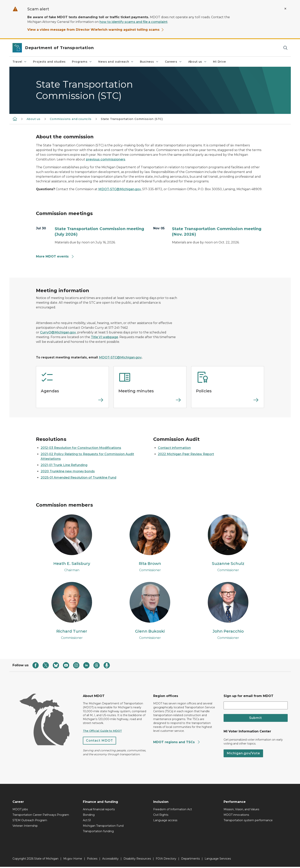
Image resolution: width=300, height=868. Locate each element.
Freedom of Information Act (173, 810)
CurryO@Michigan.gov (58, 332)
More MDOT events (55, 256)
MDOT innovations (236, 816)
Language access (165, 821)
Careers (173, 62)
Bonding (89, 816)
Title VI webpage (104, 337)
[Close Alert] (285, 9)
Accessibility (110, 860)
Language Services (218, 860)
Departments (190, 860)
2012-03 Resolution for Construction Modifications (81, 448)
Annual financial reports (99, 810)
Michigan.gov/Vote (243, 754)
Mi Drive (219, 62)
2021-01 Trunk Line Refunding (64, 465)
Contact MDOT (99, 741)
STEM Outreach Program (30, 821)
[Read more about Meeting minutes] (150, 402)
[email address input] (256, 706)
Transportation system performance (248, 821)
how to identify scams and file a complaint (133, 22)
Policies (92, 860)
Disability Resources (137, 860)
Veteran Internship (25, 827)
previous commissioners (106, 159)
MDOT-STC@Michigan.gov (120, 189)
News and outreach (116, 62)
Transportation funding (98, 832)
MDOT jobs (20, 810)
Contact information (174, 448)
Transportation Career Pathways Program (41, 816)
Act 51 (87, 821)
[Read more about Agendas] (72, 402)
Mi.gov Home (73, 860)
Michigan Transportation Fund (103, 827)
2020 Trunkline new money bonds (68, 471)
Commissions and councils (71, 119)
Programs (82, 62)
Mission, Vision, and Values (241, 810)
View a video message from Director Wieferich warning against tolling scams (96, 30)
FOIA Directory (166, 860)
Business (149, 62)
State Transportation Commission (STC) (132, 119)
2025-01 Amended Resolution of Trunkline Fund (78, 478)
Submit (256, 719)
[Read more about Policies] (228, 402)
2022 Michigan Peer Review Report (186, 454)
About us (198, 62)
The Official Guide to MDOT (102, 732)
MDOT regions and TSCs (177, 743)
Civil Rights (161, 816)
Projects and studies (49, 62)
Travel (20, 62)
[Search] (285, 48)
